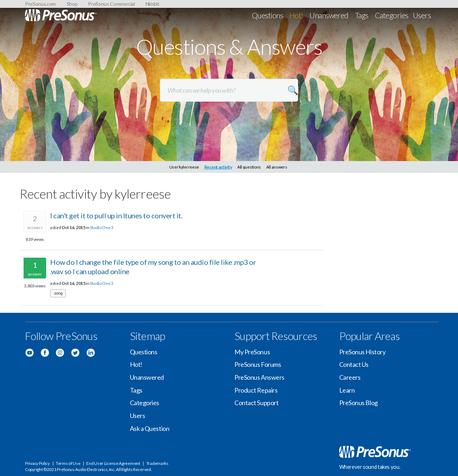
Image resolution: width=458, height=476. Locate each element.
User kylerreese (184, 167)
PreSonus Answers (259, 377)
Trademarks (157, 463)
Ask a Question (150, 428)
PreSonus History (362, 352)
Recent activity (218, 167)
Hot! (296, 15)
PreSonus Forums (258, 364)
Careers (350, 377)
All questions (249, 167)
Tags (362, 15)
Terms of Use (68, 463)
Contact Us (354, 364)
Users (422, 15)
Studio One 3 (101, 227)
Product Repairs (256, 390)
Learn (347, 390)
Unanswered (329, 15)
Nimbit (153, 4)
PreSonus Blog (359, 403)
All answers (277, 167)
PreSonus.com (40, 4)
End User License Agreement (113, 463)
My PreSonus (252, 352)
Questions (267, 15)
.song (58, 293)
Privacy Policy (37, 463)
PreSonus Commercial (111, 4)
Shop (72, 4)
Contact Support (256, 403)
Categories (392, 15)
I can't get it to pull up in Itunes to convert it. (116, 215)
